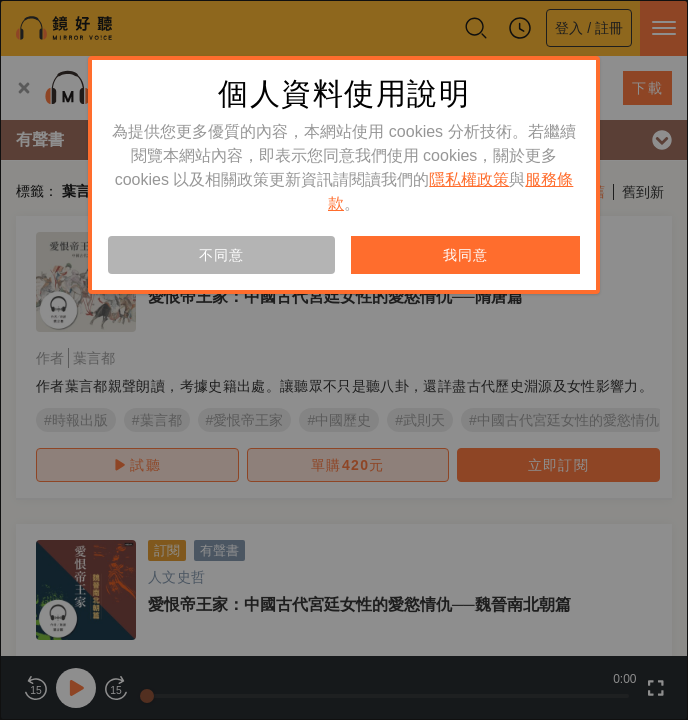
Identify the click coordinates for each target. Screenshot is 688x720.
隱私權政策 (469, 179)
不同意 (221, 255)
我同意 (465, 255)
